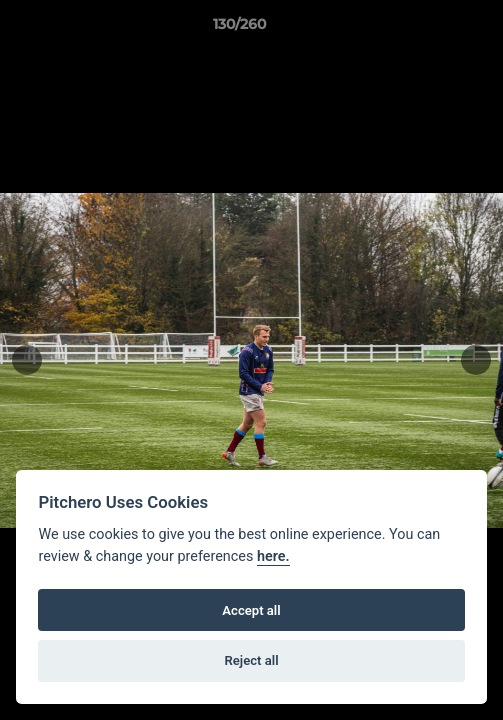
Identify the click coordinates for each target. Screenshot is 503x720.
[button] (431, 29)
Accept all (251, 610)
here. (273, 556)
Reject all (251, 660)
